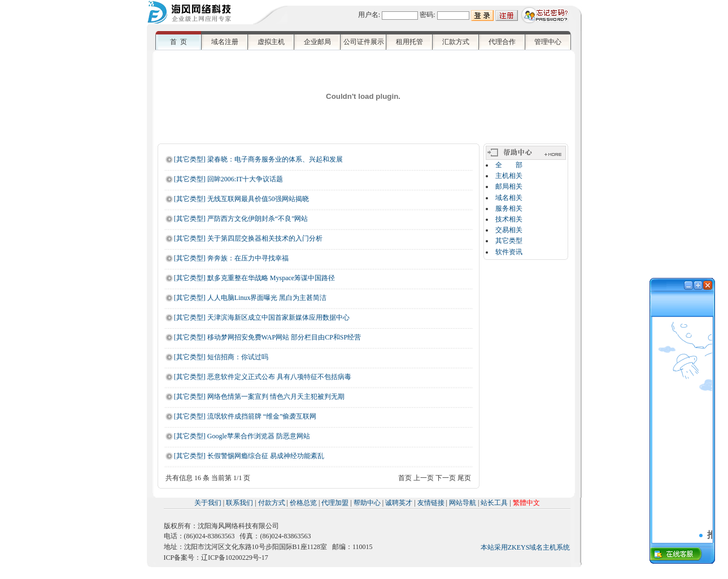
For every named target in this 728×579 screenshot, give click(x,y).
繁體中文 (526, 503)
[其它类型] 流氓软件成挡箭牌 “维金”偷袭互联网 (245, 416)
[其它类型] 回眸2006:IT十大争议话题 (229, 179)
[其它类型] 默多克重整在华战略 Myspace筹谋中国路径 (254, 278)
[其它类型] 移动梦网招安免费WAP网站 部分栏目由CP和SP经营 (267, 337)
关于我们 (208, 503)
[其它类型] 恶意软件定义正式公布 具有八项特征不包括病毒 (263, 377)
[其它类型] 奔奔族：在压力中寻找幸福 (231, 258)
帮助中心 (367, 503)
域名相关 (509, 198)
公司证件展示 (364, 42)
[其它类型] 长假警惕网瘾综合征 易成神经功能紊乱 (249, 456)
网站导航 (463, 503)
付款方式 (272, 503)
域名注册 (225, 42)
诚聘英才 (399, 503)
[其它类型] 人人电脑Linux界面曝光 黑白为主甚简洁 (250, 298)
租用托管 (409, 42)
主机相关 (509, 176)
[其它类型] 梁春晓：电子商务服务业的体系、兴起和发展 (258, 159)
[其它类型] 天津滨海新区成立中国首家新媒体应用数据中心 (262, 317)
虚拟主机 (271, 42)
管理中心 (548, 42)
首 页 (178, 42)
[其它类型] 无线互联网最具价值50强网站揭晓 (241, 199)
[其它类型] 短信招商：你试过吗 (221, 357)
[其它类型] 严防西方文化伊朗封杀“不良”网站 (241, 219)
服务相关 (509, 208)
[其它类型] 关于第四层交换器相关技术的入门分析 (248, 238)
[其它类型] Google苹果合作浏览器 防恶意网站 (242, 436)
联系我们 (239, 503)
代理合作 (502, 42)
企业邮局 (317, 42)
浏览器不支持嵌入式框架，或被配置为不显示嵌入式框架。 (682, 428)
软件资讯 (509, 252)
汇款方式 (456, 42)
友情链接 (431, 503)
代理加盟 (335, 503)
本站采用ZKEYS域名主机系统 (526, 547)
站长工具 (494, 503)
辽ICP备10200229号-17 (235, 558)
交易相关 (509, 230)
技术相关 (509, 219)
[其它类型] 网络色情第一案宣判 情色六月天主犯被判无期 (259, 397)
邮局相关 (509, 186)
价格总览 (303, 503)
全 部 (509, 165)
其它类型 (509, 241)
